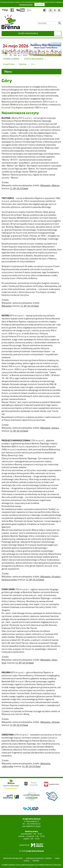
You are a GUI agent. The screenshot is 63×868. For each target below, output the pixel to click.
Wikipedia (6, 306)
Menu (8, 71)
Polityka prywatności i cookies (39, 858)
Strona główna (11, 59)
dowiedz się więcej (26, 5)
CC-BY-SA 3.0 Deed (19, 188)
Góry (33, 64)
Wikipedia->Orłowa (50, 722)
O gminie (23, 64)
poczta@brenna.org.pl (31, 826)
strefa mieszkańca (28, 33)
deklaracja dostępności (13, 858)
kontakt (36, 861)
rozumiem (40, 5)
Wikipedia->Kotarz (50, 428)
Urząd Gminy (9, 64)
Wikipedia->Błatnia (50, 185)
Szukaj (60, 23)
